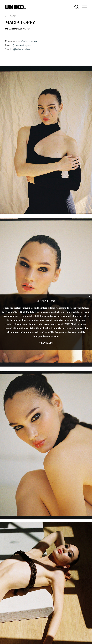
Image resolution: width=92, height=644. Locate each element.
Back (13, 16)
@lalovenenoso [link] (29, 41)
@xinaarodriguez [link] (21, 45)
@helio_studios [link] (21, 49)
